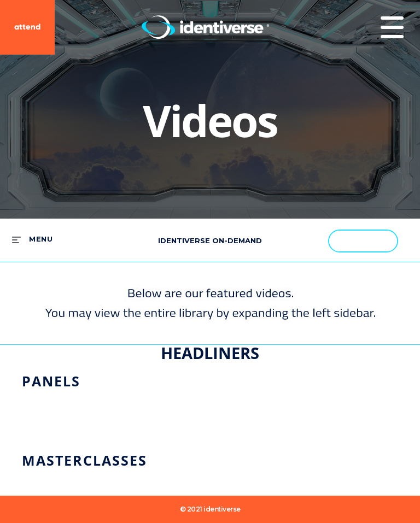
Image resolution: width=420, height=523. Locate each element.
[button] (384, 240)
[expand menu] (32, 239)
